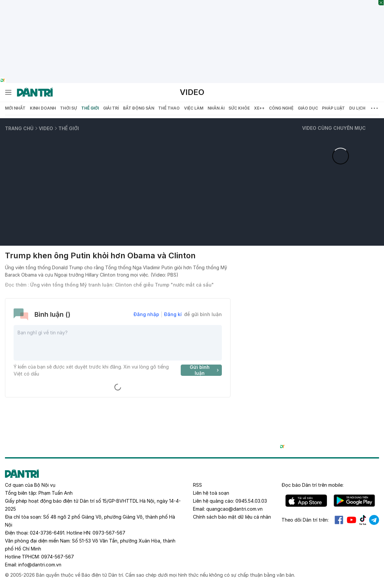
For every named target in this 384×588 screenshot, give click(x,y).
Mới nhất (15, 108)
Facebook (339, 520)
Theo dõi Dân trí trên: (305, 520)
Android (354, 501)
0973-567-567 (109, 533)
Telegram (374, 520)
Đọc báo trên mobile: (313, 485)
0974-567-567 (58, 557)
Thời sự (68, 108)
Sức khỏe (239, 108)
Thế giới (90, 108)
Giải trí (111, 108)
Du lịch (357, 108)
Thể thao (169, 108)
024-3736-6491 (47, 533)
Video (192, 92)
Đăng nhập (146, 314)
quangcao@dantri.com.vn (234, 509)
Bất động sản (139, 108)
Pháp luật (333, 108)
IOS (306, 501)
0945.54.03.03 (251, 501)
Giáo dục (308, 108)
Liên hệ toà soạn (211, 493)
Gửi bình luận (205, 370)
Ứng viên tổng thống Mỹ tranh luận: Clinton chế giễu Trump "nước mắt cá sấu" (122, 285)
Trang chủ (19, 128)
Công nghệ (281, 108)
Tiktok (363, 520)
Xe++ (259, 108)
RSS (197, 485)
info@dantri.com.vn (40, 565)
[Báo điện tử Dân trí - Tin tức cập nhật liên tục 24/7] (35, 92)
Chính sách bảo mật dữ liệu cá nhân (232, 517)
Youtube (352, 520)
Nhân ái (216, 108)
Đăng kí (173, 314)
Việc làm (194, 108)
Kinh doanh (43, 108)
